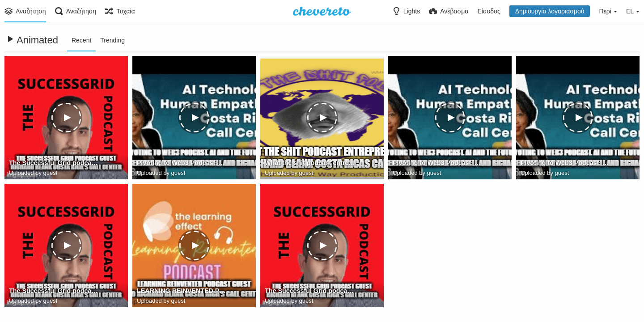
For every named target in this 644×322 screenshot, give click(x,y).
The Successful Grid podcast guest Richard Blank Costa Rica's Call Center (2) (55, 291)
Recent (81, 40)
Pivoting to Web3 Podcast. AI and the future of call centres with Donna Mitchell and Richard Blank (183, 163)
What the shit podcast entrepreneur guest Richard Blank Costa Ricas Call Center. (311, 163)
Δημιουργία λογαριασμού (550, 11)
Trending (112, 40)
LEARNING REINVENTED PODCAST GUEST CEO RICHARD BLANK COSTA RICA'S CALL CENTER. (183, 291)
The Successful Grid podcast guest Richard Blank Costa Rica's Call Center (55, 163)
